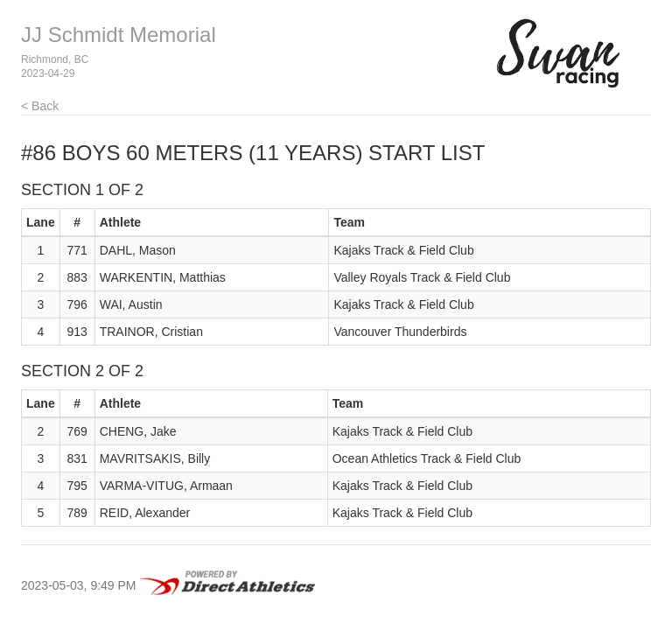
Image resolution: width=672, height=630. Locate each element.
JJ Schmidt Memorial (119, 35)
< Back (40, 106)
